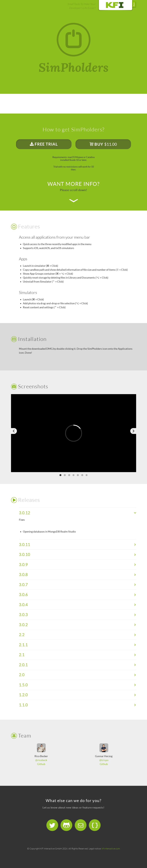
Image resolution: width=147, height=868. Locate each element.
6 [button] (82, 475)
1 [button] (61, 475)
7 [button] (87, 475)
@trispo (104, 760)
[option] (74, 433)
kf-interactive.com (111, 848)
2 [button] (65, 475)
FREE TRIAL (44, 144)
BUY (103, 144)
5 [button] (78, 475)
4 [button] (74, 475)
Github (41, 764)
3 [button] (69, 475)
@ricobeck (41, 760)
